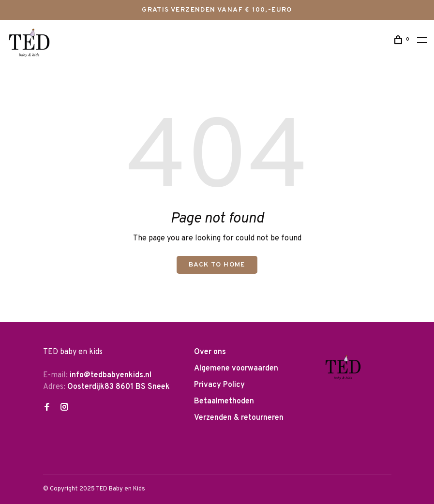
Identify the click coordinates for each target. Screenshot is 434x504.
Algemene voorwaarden (236, 369)
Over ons (210, 352)
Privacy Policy (219, 385)
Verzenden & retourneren (239, 418)
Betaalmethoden (224, 401)
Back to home (217, 265)
